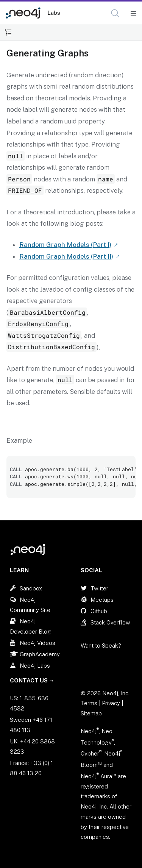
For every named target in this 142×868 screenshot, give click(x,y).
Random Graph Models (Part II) (66, 256)
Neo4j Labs (35, 666)
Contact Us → (32, 680)
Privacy (112, 703)
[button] (115, 13)
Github (99, 611)
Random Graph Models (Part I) (65, 245)
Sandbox (31, 588)
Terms (89, 703)
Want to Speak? (101, 646)
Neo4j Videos (37, 643)
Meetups (102, 600)
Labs (54, 13)
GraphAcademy (40, 654)
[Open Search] (116, 14)
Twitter (99, 588)
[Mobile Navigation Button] (133, 14)
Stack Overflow (110, 622)
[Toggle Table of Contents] (8, 32)
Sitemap (91, 713)
